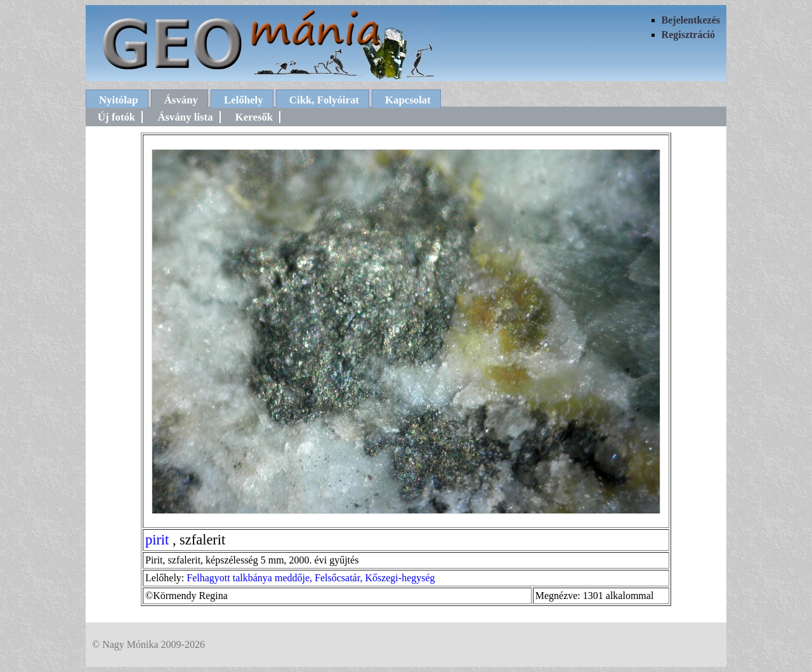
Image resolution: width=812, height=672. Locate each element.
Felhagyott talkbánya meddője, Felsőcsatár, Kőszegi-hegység (311, 578)
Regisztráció (688, 35)
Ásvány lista (185, 117)
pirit (157, 540)
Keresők (254, 117)
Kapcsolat (408, 100)
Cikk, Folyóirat (324, 100)
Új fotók (116, 117)
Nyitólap (119, 100)
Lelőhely (244, 100)
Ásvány (181, 100)
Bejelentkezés (691, 20)
